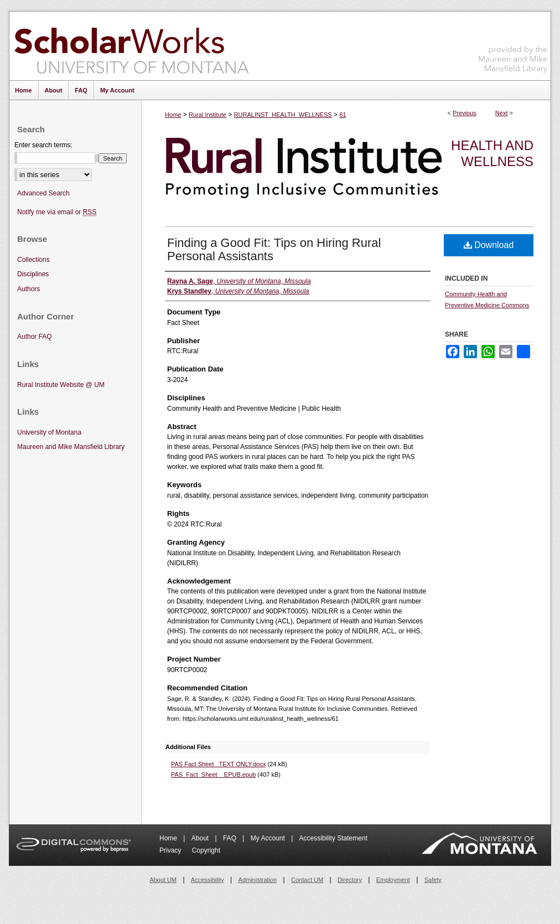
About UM (163, 880)
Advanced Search (43, 193)
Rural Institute (208, 115)
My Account (269, 838)
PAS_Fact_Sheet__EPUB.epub (213, 775)
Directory (350, 880)
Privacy (171, 850)
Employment (393, 880)
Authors (28, 289)
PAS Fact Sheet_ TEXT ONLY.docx (218, 764)
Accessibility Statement (333, 838)
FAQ (230, 838)
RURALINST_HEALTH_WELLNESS (283, 115)
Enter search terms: (43, 145)
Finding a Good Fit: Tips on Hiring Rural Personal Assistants (274, 249)
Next (502, 113)
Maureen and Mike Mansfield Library (513, 44)
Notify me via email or (57, 212)
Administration (258, 880)
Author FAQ (35, 337)
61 (343, 115)
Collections (33, 260)
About (201, 838)
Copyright (206, 850)
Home (173, 115)
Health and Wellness (492, 153)
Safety (433, 880)
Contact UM (307, 880)
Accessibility (208, 880)
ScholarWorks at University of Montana (131, 46)
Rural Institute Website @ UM (61, 385)
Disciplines (33, 274)
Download (489, 245)
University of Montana (49, 432)
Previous (465, 113)
